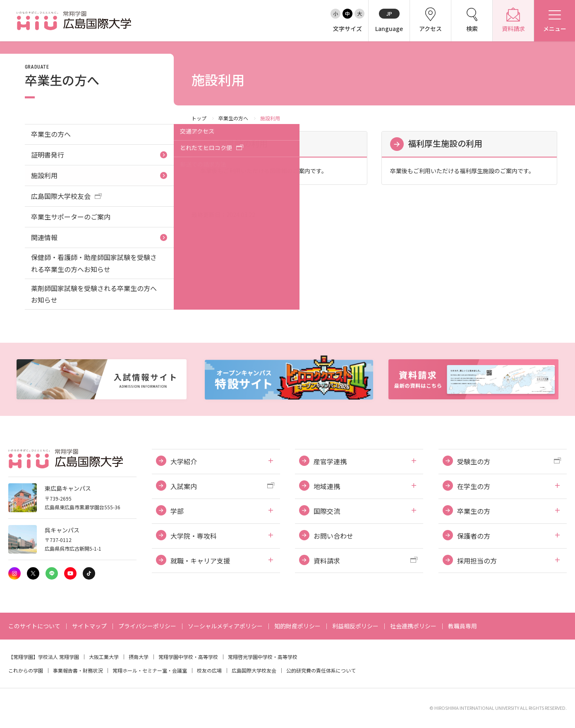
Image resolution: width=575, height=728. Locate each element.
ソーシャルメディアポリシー (225, 626)
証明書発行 (48, 155)
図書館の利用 (243, 143)
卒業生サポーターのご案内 (71, 217)
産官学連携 (330, 461)
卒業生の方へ (233, 118)
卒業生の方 (474, 511)
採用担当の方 (477, 561)
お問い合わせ (333, 536)
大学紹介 (184, 461)
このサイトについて (34, 626)
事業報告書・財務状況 (78, 670)
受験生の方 (474, 461)
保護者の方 (474, 536)
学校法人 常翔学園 (59, 657)
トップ (199, 118)
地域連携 (327, 486)
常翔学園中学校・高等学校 (188, 657)
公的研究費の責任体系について (321, 670)
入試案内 (184, 486)
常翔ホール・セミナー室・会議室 (150, 670)
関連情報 (44, 237)
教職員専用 (462, 626)
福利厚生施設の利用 (445, 143)
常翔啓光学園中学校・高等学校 (263, 657)
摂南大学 (139, 657)
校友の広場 (209, 670)
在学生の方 (474, 486)
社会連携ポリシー (413, 626)
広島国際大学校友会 (61, 196)
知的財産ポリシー (297, 626)
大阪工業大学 (104, 657)
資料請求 (327, 561)
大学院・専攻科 (194, 536)
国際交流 (327, 511)
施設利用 (44, 175)
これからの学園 (26, 670)
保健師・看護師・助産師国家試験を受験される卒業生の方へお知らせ (94, 263)
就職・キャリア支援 (200, 561)
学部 (177, 511)
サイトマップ (89, 626)
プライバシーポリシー (147, 626)
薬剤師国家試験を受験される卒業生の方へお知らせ (94, 294)
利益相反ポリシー (355, 626)
